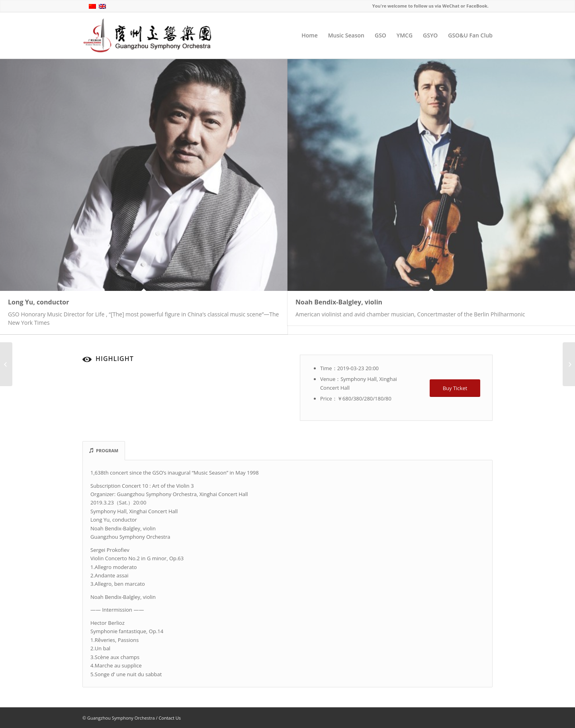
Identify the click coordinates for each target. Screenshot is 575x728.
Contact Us (170, 718)
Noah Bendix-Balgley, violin (339, 302)
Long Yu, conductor (39, 302)
